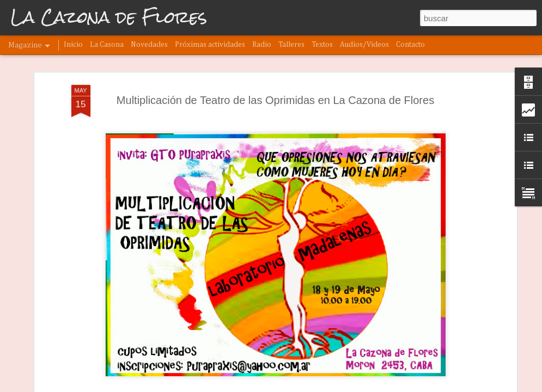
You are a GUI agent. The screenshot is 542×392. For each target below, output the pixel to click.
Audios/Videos (364, 45)
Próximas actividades (210, 45)
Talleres (291, 45)
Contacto (410, 45)
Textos (322, 45)
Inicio (73, 45)
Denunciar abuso (317, 386)
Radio (262, 45)
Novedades (149, 45)
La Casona (107, 45)
